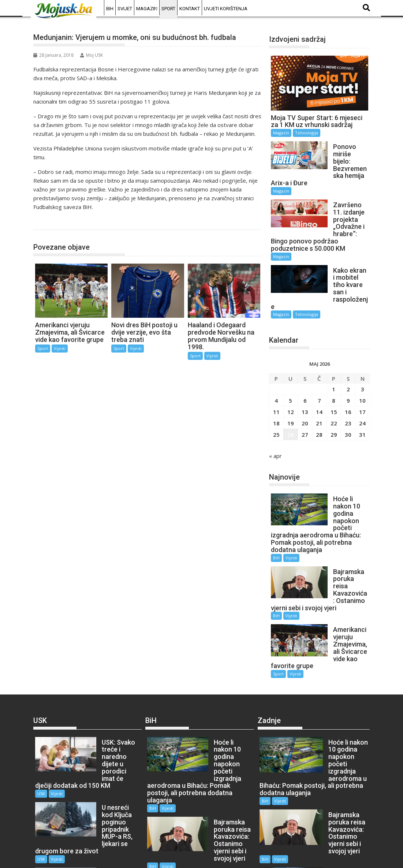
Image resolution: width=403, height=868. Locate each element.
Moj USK (92, 55)
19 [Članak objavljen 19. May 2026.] (291, 394)
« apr (275, 426)
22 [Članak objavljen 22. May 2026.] (334, 394)
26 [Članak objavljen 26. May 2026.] (291, 405)
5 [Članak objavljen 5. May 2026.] (290, 371)
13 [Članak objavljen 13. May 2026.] (305, 383)
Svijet (125, 9)
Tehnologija (307, 133)
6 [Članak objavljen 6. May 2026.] (305, 371)
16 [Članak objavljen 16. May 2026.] (348, 383)
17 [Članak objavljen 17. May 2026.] (362, 383)
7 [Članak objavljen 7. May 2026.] (319, 371)
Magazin (147, 9)
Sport (168, 9)
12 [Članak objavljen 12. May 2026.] (291, 383)
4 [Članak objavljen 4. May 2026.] (276, 371)
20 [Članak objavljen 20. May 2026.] (305, 394)
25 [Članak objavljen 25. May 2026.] (276, 405)
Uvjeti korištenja (226, 9)
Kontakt (190, 9)
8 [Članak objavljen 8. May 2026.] (334, 371)
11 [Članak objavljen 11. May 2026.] (276, 383)
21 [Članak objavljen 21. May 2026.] (319, 394)
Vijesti (60, 348)
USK (41, 721)
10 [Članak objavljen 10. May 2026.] (362, 371)
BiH (110, 9)
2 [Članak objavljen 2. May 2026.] (348, 360)
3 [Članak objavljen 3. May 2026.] (363, 360)
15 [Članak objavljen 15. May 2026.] (334, 383)
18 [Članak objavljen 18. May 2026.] (276, 394)
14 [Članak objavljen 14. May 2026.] (319, 383)
